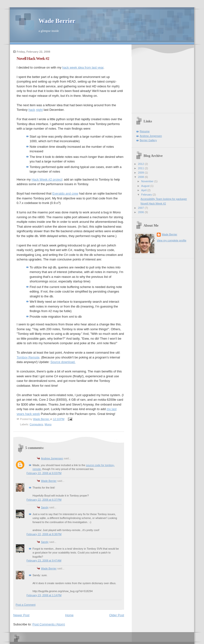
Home (69, 615)
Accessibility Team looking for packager (164, 199)
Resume (145, 131)
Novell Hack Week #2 (153, 203)
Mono (48, 424)
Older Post (117, 615)
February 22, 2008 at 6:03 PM (44, 473)
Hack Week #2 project (47, 179)
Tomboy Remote (28, 357)
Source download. (63, 362)
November (148, 181)
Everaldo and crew (65, 193)
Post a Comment (26, 605)
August (146, 186)
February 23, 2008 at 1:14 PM (44, 595)
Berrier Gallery (148, 140)
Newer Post (21, 615)
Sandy (45, 507)
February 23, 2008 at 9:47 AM (44, 560)
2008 (141, 177)
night (39, 110)
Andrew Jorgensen (52, 458)
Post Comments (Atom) (49, 624)
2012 (141, 164)
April (144, 190)
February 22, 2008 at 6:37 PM (44, 500)
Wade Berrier (57, 21)
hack (32, 110)
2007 (141, 208)
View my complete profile (172, 240)
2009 (141, 173)
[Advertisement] (164, 79)
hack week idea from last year (83, 67)
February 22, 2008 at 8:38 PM (44, 534)
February (147, 195)
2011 (141, 168)
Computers (36, 424)
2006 (141, 212)
